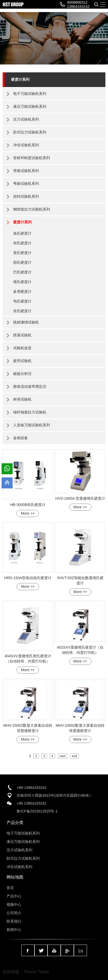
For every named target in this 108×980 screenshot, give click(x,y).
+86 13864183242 (31, 803)
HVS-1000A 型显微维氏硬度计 (80, 498)
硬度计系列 (20, 79)
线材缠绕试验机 (26, 322)
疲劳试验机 (22, 361)
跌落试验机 (22, 335)
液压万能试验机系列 (30, 106)
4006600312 (77, 2)
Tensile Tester (37, 972)
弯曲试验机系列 (26, 184)
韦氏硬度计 (22, 301)
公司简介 (14, 913)
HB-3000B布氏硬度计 (28, 505)
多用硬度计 (22, 292)
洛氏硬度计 (22, 233)
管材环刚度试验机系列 (32, 158)
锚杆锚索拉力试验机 (30, 412)
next (63, 756)
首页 (10, 888)
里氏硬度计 (22, 253)
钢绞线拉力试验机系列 (32, 209)
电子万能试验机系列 (30, 94)
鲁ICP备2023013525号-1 (37, 811)
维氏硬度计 (22, 282)
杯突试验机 (22, 399)
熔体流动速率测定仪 (30, 386)
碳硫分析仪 (22, 374)
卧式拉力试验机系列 (30, 132)
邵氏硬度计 (22, 262)
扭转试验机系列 (26, 196)
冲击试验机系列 (26, 145)
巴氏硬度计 (22, 272)
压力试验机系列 (26, 119)
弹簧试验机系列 (26, 171)
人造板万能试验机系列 (32, 425)
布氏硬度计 (22, 243)
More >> (28, 513)
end (74, 756)
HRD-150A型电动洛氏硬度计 (28, 578)
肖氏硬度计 (22, 311)
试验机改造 (22, 348)
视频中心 (14, 904)
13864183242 (78, 7)
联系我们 (14, 921)
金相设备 (20, 438)
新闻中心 (14, 930)
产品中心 (14, 896)
